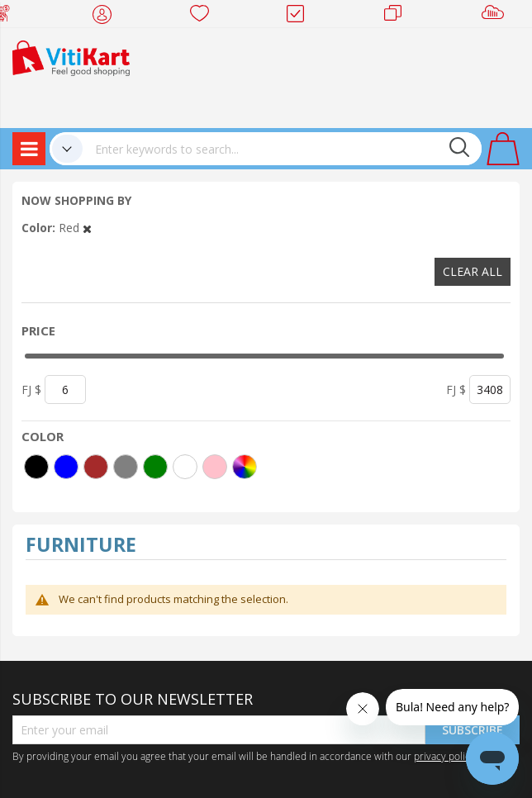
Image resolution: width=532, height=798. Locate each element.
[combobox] (282, 149)
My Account (107, 17)
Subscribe (473, 730)
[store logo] (71, 57)
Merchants (399, 17)
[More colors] (245, 467)
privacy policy (444, 756)
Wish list (204, 17)
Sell (496, 17)
